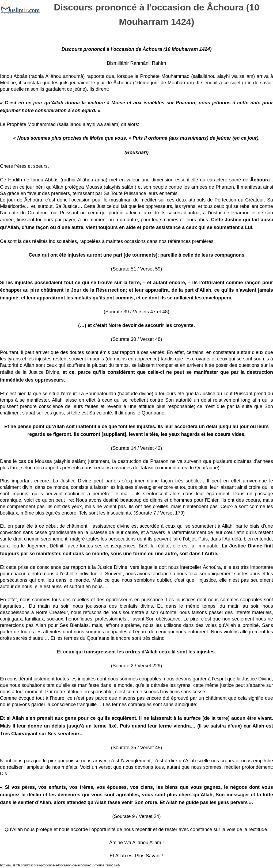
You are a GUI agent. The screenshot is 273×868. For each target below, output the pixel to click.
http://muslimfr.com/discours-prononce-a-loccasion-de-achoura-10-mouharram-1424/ (60, 865)
